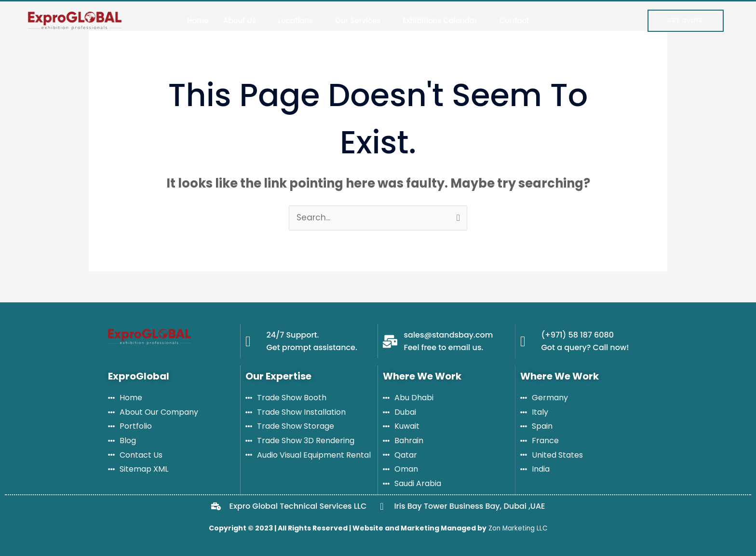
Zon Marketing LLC (517, 528)
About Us (242, 21)
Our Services (360, 21)
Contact (514, 20)
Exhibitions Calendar (442, 21)
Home (198, 20)
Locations (298, 21)
